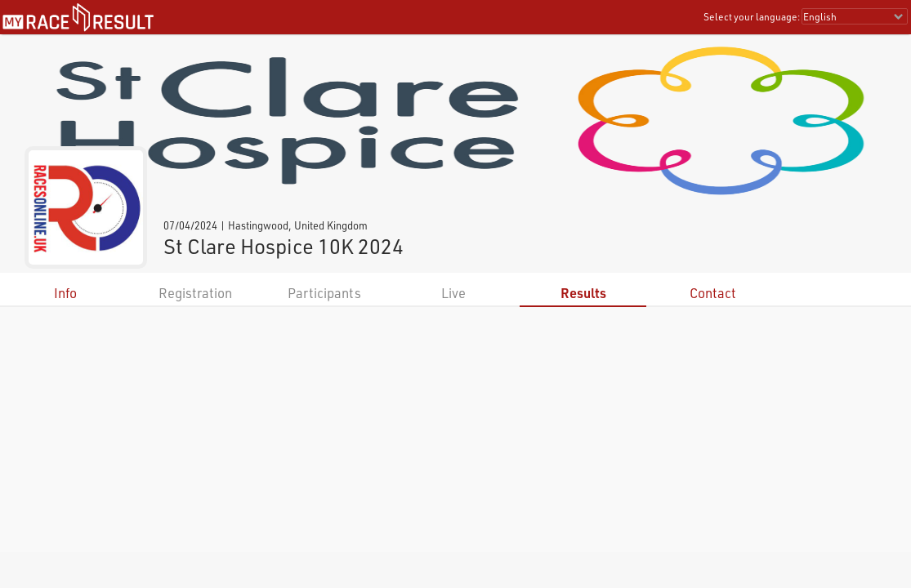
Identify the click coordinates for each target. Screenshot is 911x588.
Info (65, 293)
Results (583, 293)
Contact (713, 293)
